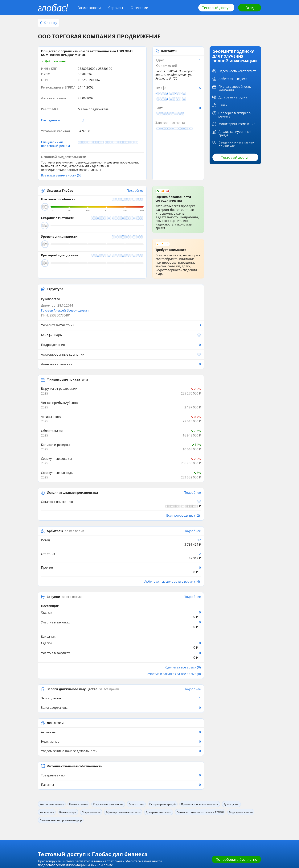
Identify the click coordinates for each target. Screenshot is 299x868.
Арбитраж (55, 468)
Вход (250, 8)
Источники (114, 807)
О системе (139, 8)
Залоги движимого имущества (72, 595)
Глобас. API (79, 802)
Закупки (53, 521)
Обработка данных (154, 802)
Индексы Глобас (60, 162)
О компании (115, 802)
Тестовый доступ (216, 8)
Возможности (89, 8)
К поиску (48, 23)
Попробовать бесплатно (236, 765)
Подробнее (135, 162)
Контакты (149, 796)
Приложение (80, 807)
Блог (41, 802)
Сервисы (116, 8)
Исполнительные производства (72, 434)
